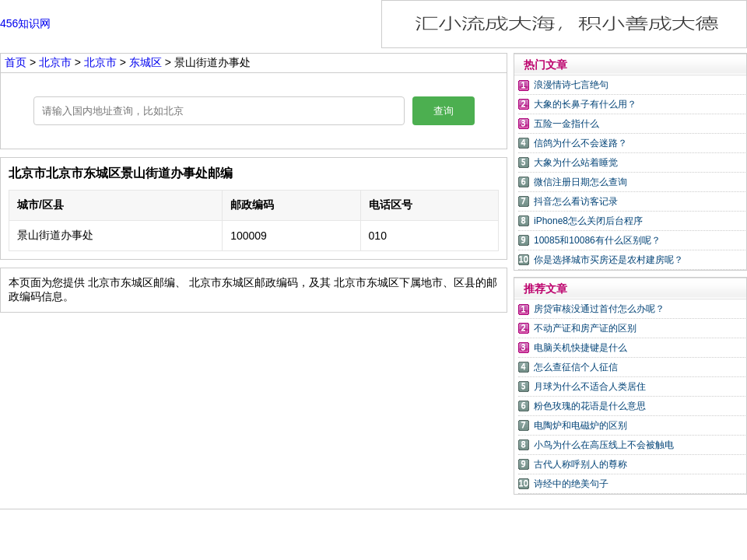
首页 (16, 62)
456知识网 (25, 23)
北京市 (57, 62)
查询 (444, 111)
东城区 (146, 62)
